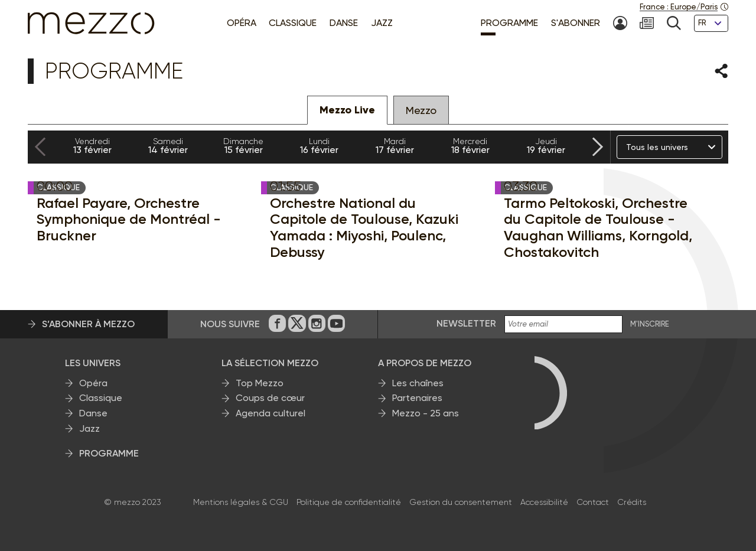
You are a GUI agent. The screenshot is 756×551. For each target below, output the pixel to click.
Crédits (632, 502)
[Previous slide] (40, 147)
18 (470, 146)
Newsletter (466, 323)
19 (546, 146)
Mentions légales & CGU (241, 502)
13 (92, 146)
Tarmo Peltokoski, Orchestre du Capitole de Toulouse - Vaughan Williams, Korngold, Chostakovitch (598, 227)
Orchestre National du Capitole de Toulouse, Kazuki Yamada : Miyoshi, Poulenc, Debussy (364, 227)
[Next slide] (598, 147)
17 (395, 146)
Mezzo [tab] (421, 110)
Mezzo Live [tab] (347, 110)
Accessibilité (544, 502)
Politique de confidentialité (349, 502)
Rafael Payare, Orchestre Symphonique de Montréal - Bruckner (129, 219)
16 (319, 146)
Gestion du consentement (461, 502)
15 (243, 146)
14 (168, 146)
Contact (593, 502)
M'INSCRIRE (650, 324)
